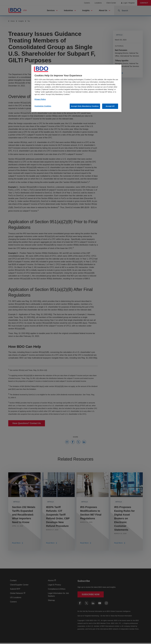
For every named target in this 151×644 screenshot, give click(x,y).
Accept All (110, 106)
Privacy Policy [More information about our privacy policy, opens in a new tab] (40, 99)
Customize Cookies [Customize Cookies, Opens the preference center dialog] (43, 106)
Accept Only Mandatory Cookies (85, 106)
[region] (76, 88)
